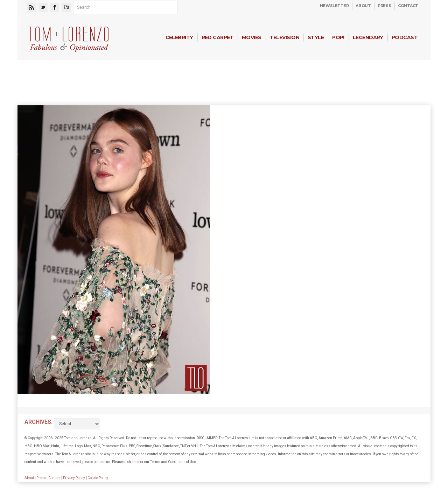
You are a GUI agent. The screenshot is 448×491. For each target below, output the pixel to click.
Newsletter (334, 6)
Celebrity (179, 37)
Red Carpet (218, 37)
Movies (252, 37)
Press (384, 6)
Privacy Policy (74, 478)
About (363, 6)
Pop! (338, 37)
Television (285, 37)
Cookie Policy (98, 478)
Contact (408, 6)
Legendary (368, 37)
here (135, 462)
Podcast (405, 37)
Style (316, 37)
